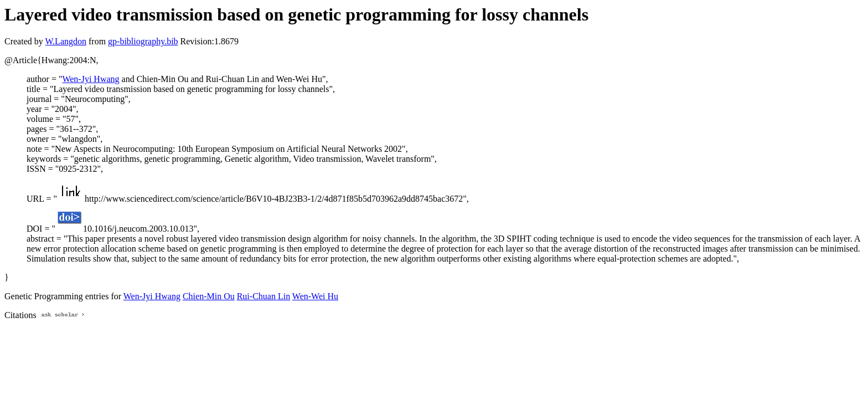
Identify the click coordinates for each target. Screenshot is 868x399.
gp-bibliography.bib (143, 41)
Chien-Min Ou (209, 296)
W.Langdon (66, 41)
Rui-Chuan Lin (263, 296)
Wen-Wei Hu (315, 296)
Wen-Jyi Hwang (91, 79)
